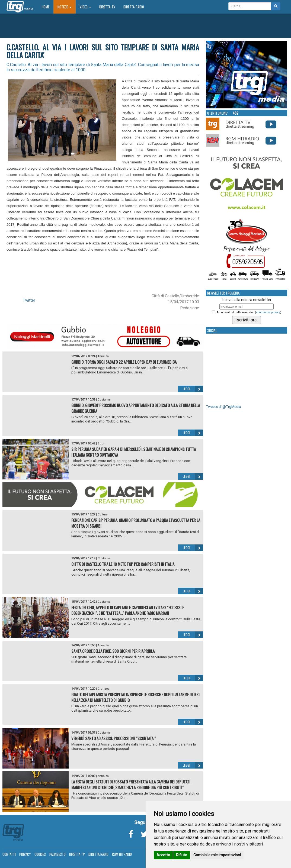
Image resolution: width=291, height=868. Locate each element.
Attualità (103, 356)
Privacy (25, 854)
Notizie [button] (65, 7)
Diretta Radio (134, 7)
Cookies (40, 854)
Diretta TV (107, 7)
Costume (104, 400)
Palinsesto (57, 854)
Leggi (193, 389)
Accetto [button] (163, 855)
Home (48, 7)
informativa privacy (268, 312)
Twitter (29, 300)
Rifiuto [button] (182, 855)
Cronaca (104, 689)
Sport (101, 443)
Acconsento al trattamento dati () (249, 312)
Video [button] (85, 7)
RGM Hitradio (122, 854)
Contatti (9, 854)
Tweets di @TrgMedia (223, 407)
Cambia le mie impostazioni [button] (217, 855)
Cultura (103, 514)
